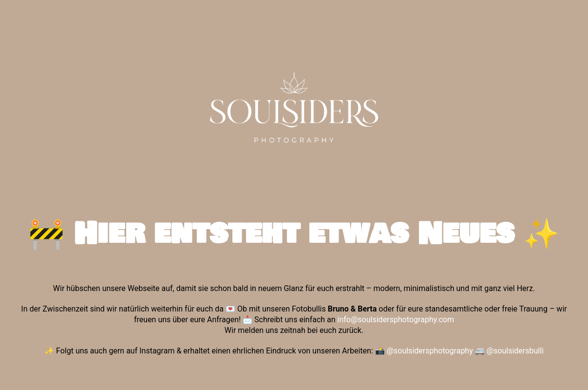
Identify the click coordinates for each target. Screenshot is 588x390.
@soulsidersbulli (515, 351)
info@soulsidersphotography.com (396, 320)
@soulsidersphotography (430, 351)
